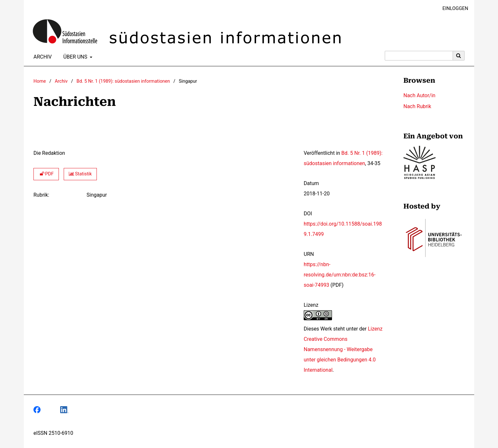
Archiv (41, 57)
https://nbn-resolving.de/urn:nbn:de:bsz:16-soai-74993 (340, 275)
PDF (46, 174)
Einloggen (453, 9)
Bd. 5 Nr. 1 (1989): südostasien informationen (123, 81)
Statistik (80, 174)
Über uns (75, 57)
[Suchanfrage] (419, 56)
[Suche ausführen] (459, 56)
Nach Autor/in (419, 95)
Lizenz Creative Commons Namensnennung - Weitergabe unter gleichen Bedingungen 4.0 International (343, 349)
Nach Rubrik (417, 106)
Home (40, 81)
